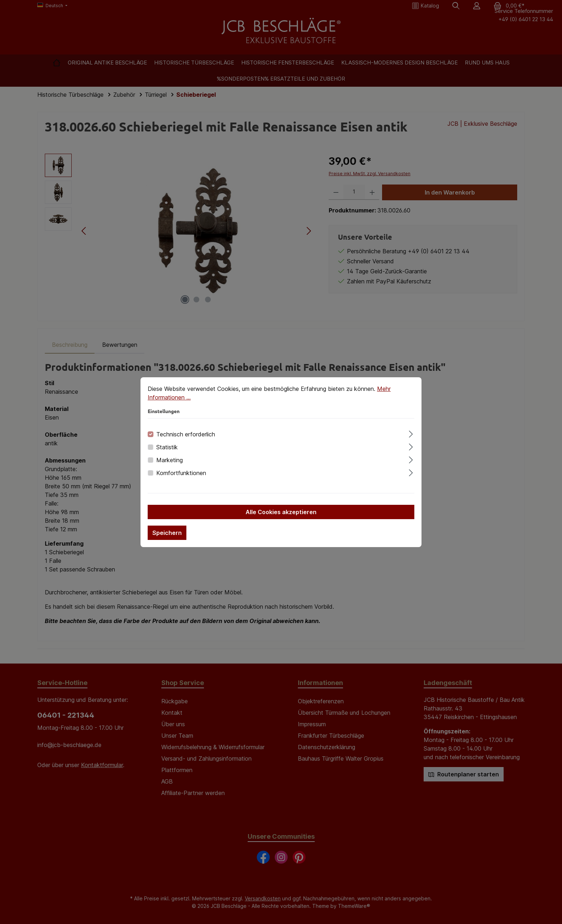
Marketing (170, 460)
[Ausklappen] (411, 433)
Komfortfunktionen (181, 473)
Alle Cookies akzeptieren (281, 512)
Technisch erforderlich (186, 434)
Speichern (167, 533)
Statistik (167, 447)
